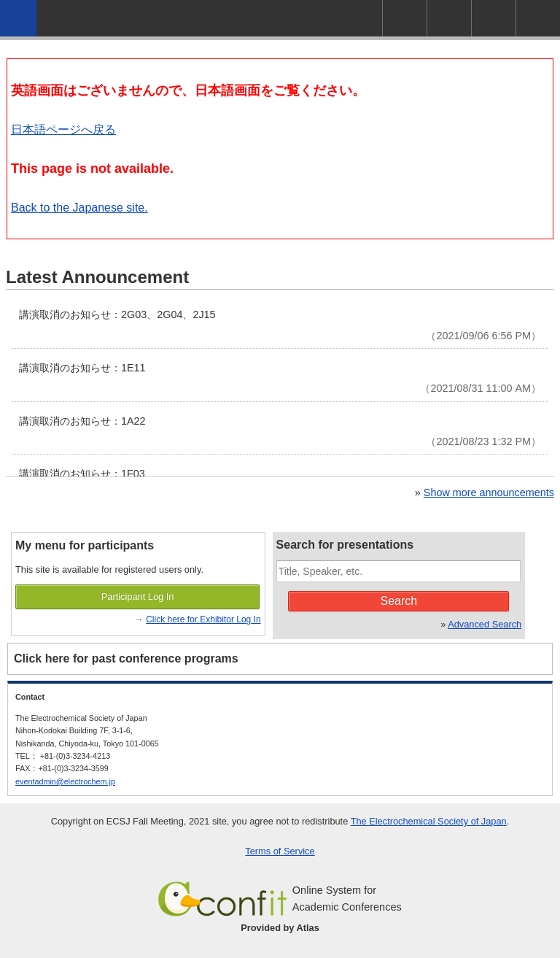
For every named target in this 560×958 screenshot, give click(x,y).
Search (399, 601)
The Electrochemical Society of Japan (429, 821)
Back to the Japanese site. (79, 208)
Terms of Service (280, 851)
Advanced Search (485, 624)
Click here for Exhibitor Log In (203, 619)
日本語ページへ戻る (63, 130)
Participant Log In (138, 596)
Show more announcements (489, 492)
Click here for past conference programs (126, 658)
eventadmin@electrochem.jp (65, 781)
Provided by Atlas (280, 928)
